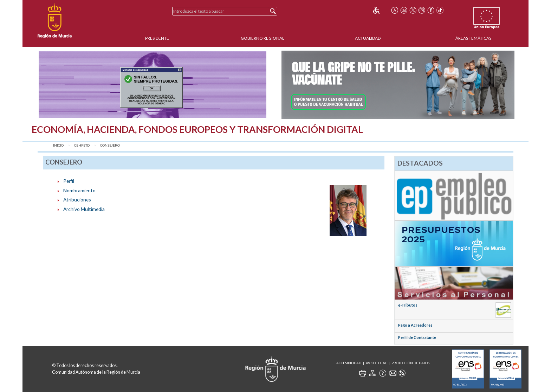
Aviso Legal (376, 363)
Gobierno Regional (262, 38)
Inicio (58, 145)
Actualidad (368, 38)
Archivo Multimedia (84, 209)
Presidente (157, 38)
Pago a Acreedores (415, 325)
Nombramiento (79, 190)
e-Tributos (408, 305)
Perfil (69, 181)
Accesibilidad (349, 363)
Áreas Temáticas (473, 38)
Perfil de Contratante (417, 337)
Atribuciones (77, 200)
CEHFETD (82, 145)
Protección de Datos (410, 363)
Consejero (110, 145)
